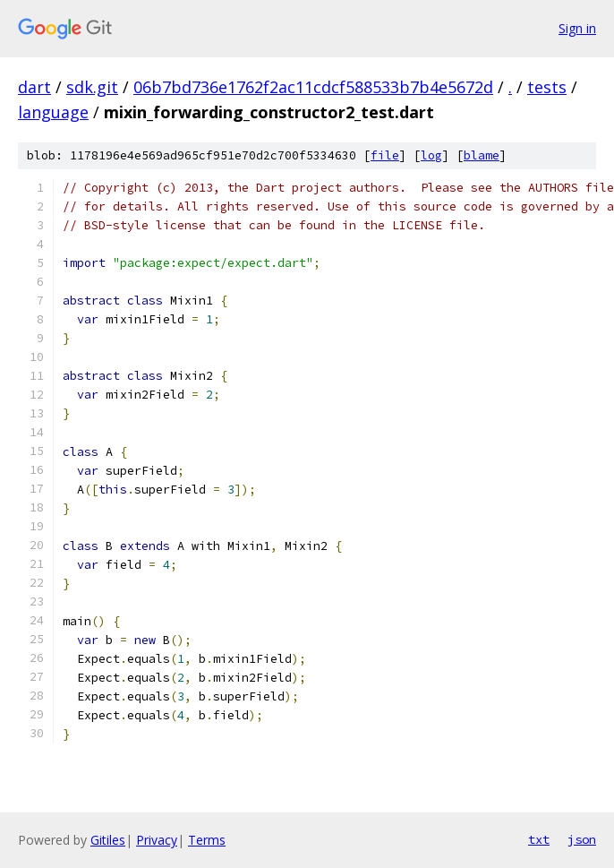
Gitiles (108, 840)
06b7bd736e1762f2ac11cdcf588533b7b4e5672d (313, 87)
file (385, 155)
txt (539, 839)
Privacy (157, 840)
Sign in (577, 28)
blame (482, 155)
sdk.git (92, 87)
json (582, 839)
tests (547, 87)
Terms (207, 840)
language (53, 112)
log (431, 155)
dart (34, 87)
